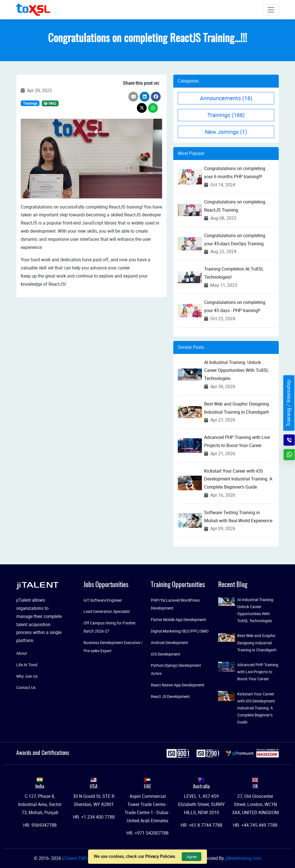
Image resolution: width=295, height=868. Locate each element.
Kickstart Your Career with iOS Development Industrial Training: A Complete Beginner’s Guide (238, 479)
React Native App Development (178, 685)
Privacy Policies (160, 856)
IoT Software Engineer (103, 600)
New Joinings (226, 132)
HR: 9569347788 (40, 825)
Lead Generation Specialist (107, 611)
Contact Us (26, 687)
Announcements (226, 98)
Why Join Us (27, 676)
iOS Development (166, 654)
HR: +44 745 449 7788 (255, 825)
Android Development (170, 643)
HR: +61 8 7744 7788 (201, 825)
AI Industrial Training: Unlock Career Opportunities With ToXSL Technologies (237, 370)
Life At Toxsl (27, 665)
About (22, 653)
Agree (192, 857)
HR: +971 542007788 (147, 833)
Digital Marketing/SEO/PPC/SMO (180, 631)
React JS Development (170, 696)
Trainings (30, 103)
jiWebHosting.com (243, 858)
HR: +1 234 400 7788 (94, 817)
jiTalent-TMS (75, 858)
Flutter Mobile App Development (178, 619)
